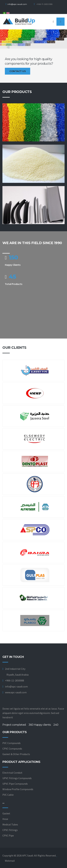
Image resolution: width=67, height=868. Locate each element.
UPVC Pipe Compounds (15, 784)
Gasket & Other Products (16, 754)
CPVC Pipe (8, 835)
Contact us (18, 71)
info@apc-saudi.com (17, 4)
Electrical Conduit (12, 773)
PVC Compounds (12, 743)
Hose (5, 819)
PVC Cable (8, 795)
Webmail (10, 861)
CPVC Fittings (10, 830)
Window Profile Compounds (18, 789)
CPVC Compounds (12, 749)
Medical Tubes (10, 824)
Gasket (6, 813)
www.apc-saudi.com (16, 692)
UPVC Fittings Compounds (17, 778)
